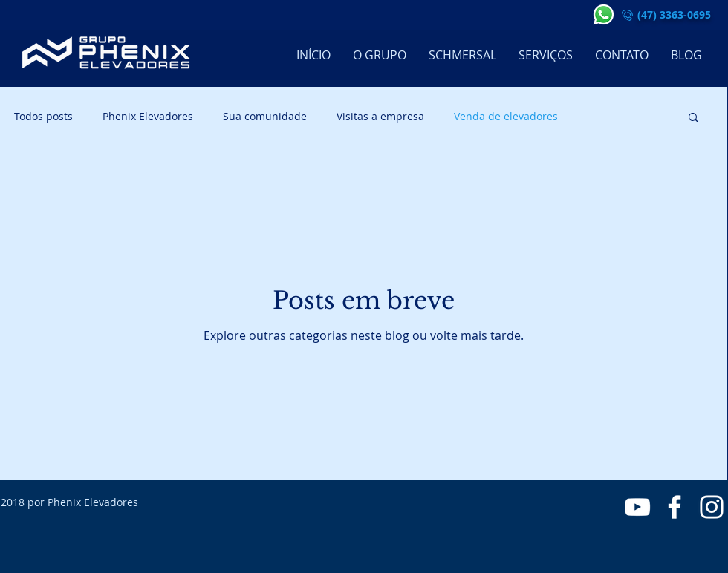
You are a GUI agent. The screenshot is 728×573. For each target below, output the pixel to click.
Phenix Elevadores (148, 116)
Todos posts (43, 116)
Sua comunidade (265, 116)
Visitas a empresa (380, 116)
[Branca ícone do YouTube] (637, 507)
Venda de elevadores (506, 116)
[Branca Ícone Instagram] (712, 507)
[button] (693, 118)
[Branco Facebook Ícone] (675, 507)
